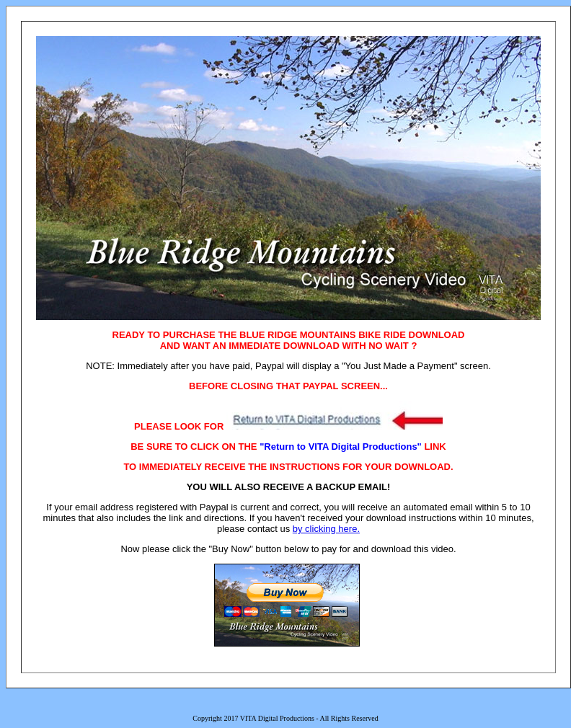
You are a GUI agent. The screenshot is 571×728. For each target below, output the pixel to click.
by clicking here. (326, 529)
